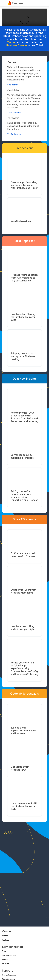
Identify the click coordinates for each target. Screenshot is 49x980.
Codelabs (13, 90)
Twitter (5, 936)
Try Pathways (14, 134)
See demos (13, 85)
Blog (4, 951)
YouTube (6, 940)
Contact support (9, 975)
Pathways (13, 118)
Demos (12, 62)
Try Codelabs (14, 113)
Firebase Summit (9, 955)
